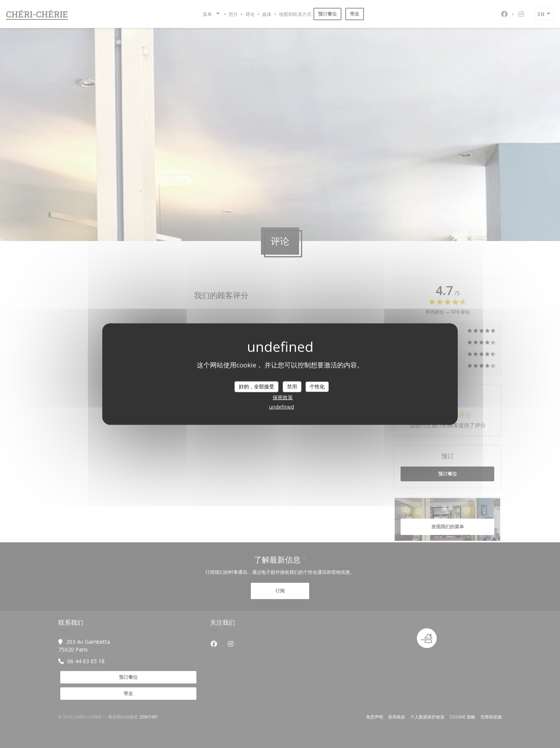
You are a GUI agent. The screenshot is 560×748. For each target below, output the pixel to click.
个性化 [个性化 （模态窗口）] (317, 386)
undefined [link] (282, 406)
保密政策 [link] (283, 397)
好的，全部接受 (256, 386)
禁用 (292, 386)
